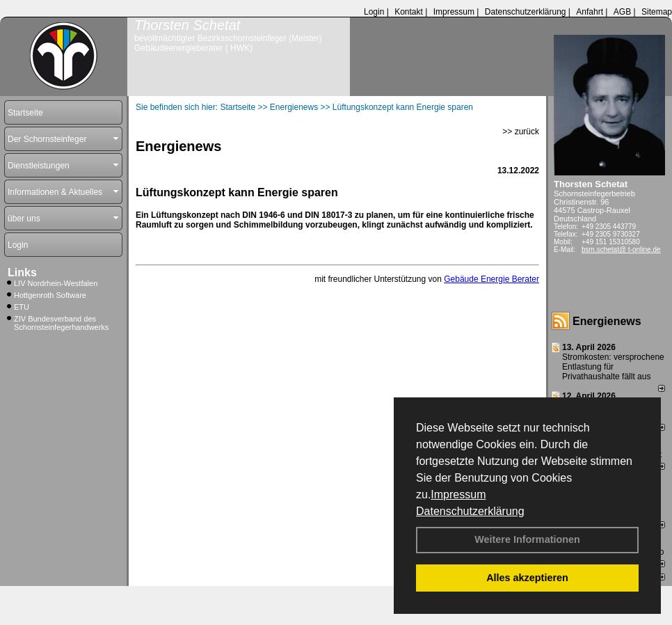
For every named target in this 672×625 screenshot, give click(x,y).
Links (22, 272)
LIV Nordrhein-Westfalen (56, 283)
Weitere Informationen (527, 539)
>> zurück (521, 132)
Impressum (458, 495)
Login (374, 12)
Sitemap (657, 12)
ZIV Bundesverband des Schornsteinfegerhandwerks (61, 323)
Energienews (607, 321)
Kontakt (409, 12)
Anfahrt (590, 12)
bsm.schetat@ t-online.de (621, 250)
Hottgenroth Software (50, 295)
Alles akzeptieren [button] (527, 578)
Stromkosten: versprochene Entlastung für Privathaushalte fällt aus (613, 367)
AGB (622, 12)
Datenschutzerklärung (470, 511)
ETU (22, 307)
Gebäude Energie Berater (491, 279)
